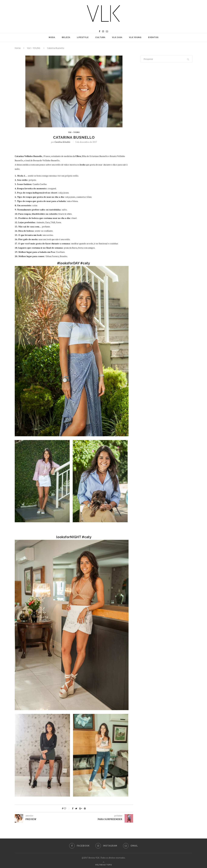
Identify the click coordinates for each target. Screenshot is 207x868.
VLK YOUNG (135, 37)
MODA (52, 37)
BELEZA (66, 37)
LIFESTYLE (83, 37)
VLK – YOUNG (34, 48)
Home (18, 48)
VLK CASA (117, 37)
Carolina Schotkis (62, 142)
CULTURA (100, 37)
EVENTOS (153, 37)
